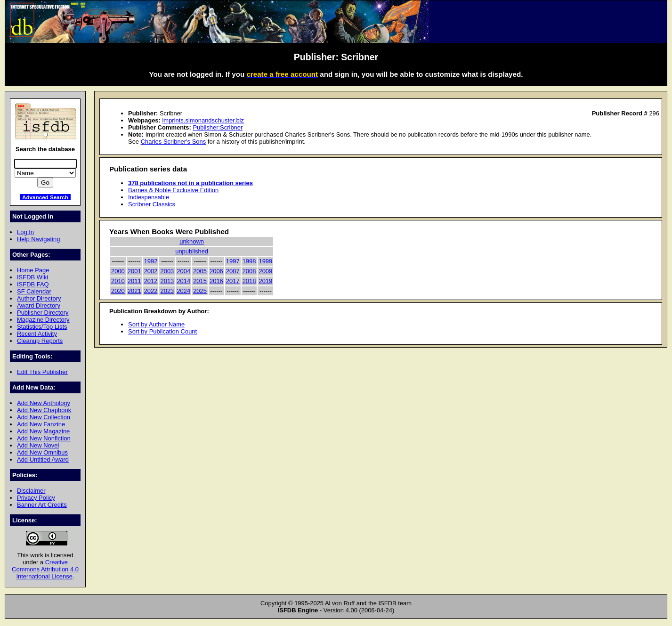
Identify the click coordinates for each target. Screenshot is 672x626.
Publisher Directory (43, 313)
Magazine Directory (43, 320)
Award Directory (39, 305)
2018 (249, 281)
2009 (265, 271)
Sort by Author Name (156, 324)
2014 (183, 281)
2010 (118, 281)
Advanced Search (45, 197)
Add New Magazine (43, 431)
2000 (118, 271)
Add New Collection (44, 417)
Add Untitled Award (43, 459)
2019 (265, 281)
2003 (167, 271)
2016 (216, 281)
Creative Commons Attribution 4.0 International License (45, 569)
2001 (134, 271)
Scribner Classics (152, 204)
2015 (200, 281)
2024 (183, 291)
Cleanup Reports (40, 341)
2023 (167, 291)
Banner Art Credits (42, 505)
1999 (265, 261)
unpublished (192, 251)
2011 (134, 281)
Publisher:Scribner (218, 127)
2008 (249, 271)
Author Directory (39, 298)
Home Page (33, 270)
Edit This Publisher (42, 372)
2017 (233, 281)
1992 (151, 261)
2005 (200, 271)
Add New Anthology (44, 403)
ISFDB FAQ (33, 284)
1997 (233, 261)
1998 (249, 261)
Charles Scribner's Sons (174, 142)
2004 (183, 271)
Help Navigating (38, 239)
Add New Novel (38, 445)
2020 (118, 291)
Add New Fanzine (41, 424)
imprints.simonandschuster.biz (203, 120)
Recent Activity (37, 334)
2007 (233, 271)
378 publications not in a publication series (190, 183)
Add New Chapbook (44, 410)
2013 (167, 281)
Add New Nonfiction (44, 438)
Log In (25, 232)
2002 (151, 271)
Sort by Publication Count (162, 331)
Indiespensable (149, 197)
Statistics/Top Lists (42, 327)
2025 (200, 291)
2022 (151, 291)
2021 (134, 291)
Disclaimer (31, 491)
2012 (151, 281)
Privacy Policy (36, 498)
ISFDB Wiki (32, 277)
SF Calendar (34, 291)
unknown (192, 241)
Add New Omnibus (42, 452)
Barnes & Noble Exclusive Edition (173, 190)
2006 (216, 271)
